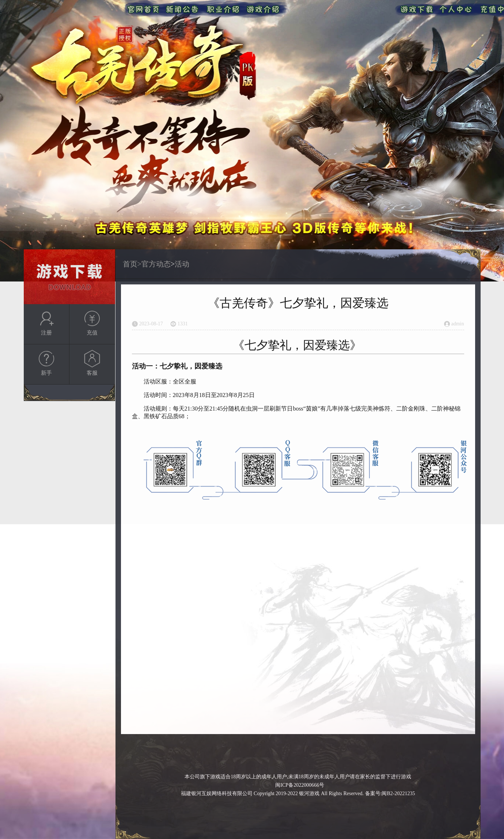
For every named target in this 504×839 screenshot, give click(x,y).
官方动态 (156, 264)
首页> (132, 264)
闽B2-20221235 (398, 793)
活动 (182, 264)
